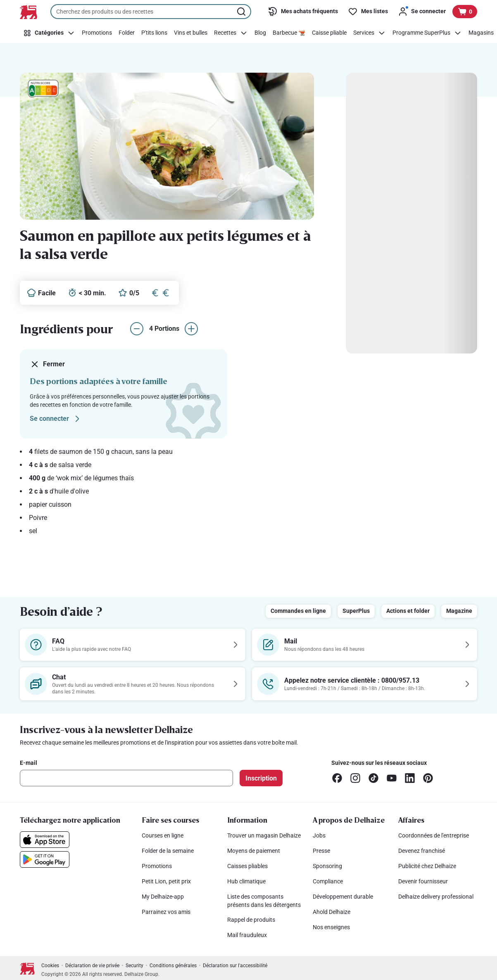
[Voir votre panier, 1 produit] (465, 12)
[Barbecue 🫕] (289, 33)
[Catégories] (49, 33)
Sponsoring (327, 866)
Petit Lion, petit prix (166, 881)
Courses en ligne (163, 835)
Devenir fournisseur (423, 881)
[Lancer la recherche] (242, 12)
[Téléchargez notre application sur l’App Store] (45, 840)
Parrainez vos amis (166, 912)
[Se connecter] (422, 12)
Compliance (328, 881)
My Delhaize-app (163, 897)
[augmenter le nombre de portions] (191, 329)
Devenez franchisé (422, 851)
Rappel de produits (251, 920)
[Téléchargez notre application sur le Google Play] (45, 859)
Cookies (50, 966)
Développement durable (343, 897)
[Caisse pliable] (329, 33)
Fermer (47, 364)
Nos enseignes (331, 927)
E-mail (29, 763)
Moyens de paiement (254, 851)
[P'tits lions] (154, 33)
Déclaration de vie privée (92, 966)
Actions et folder (408, 611)
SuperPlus (356, 611)
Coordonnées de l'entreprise (434, 835)
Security (134, 966)
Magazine (459, 611)
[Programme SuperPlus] (427, 33)
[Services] (370, 33)
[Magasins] (481, 33)
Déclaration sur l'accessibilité (235, 966)
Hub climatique (246, 881)
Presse (321, 851)
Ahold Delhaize (332, 912)
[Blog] (260, 33)
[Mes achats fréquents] (303, 12)
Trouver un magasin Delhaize (264, 835)
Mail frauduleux (247, 935)
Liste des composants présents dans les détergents (264, 901)
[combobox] (151, 12)
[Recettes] (231, 33)
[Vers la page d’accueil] (29, 12)
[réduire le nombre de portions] (137, 329)
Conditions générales (173, 966)
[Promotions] (97, 33)
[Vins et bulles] (191, 33)
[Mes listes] (368, 12)
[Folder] (127, 33)
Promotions (157, 866)
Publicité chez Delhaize (427, 866)
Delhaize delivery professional (436, 897)
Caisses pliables (247, 866)
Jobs (319, 835)
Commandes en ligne (298, 611)
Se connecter (56, 419)
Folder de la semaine (168, 851)
